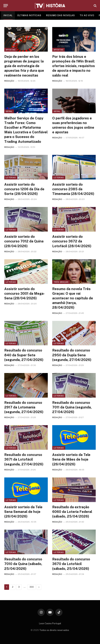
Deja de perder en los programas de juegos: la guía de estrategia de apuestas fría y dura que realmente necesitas (24, 66)
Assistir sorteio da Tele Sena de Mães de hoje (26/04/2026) (71, 459)
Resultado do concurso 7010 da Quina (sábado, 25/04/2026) (23, 564)
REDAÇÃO (9, 81)
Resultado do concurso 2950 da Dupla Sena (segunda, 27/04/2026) (72, 355)
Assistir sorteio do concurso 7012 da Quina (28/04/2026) (24, 241)
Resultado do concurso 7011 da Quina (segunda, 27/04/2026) (72, 407)
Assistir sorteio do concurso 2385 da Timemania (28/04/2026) (73, 189)
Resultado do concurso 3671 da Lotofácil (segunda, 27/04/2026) (24, 459)
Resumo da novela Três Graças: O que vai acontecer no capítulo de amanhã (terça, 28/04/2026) (73, 298)
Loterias (11, 178)
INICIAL (8, 15)
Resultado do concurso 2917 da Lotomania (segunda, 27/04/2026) (24, 407)
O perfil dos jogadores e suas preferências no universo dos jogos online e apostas (73, 125)
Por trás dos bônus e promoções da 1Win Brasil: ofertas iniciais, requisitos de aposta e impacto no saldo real (74, 66)
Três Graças (61, 282)
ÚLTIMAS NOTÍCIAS (29, 15)
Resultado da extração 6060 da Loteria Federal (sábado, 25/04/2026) (72, 512)
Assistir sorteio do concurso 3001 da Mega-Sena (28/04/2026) (24, 294)
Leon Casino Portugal (50, 623)
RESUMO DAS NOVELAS (60, 15)
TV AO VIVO (87, 15)
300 (32, 587)
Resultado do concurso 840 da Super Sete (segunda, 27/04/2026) (24, 355)
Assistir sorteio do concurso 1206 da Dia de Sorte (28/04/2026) (24, 189)
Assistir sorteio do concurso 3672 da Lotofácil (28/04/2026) (72, 241)
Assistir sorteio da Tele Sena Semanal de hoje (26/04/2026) (23, 512)
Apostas (11, 50)
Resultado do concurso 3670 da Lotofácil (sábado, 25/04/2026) (71, 564)
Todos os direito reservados (54, 630)
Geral (9, 111)
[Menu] (6, 6)
